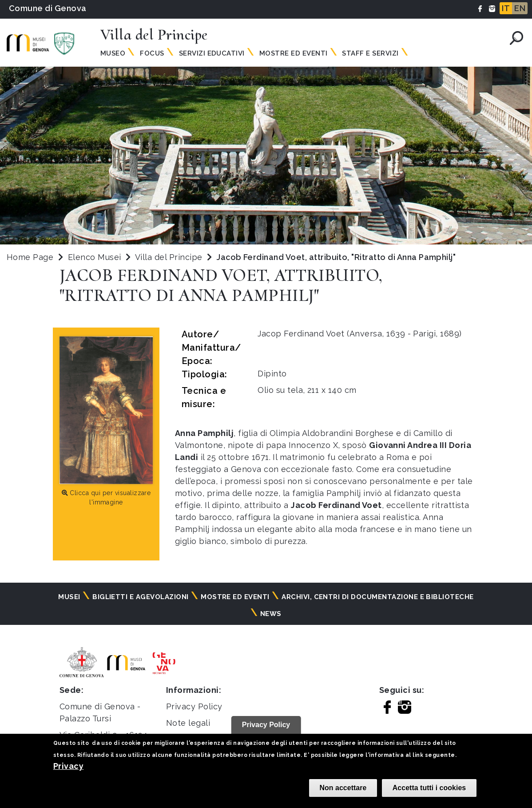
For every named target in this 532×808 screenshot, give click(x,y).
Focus (152, 53)
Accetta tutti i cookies (429, 788)
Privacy (68, 766)
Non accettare (343, 788)
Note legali (188, 723)
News (271, 614)
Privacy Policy (194, 706)
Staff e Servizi (370, 53)
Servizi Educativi (212, 53)
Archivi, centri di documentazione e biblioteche (378, 597)
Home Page (30, 257)
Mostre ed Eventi (294, 53)
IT (506, 8)
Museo (113, 53)
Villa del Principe (170, 257)
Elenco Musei (95, 257)
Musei (69, 597)
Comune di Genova (48, 8)
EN (520, 8)
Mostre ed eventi (235, 597)
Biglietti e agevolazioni (141, 597)
